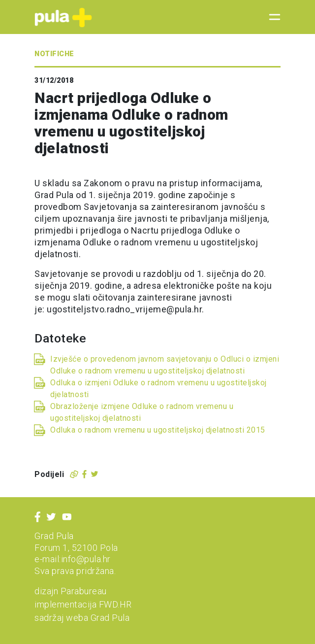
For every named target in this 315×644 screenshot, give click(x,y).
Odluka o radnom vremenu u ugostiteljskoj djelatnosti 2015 (158, 430)
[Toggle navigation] (272, 17)
